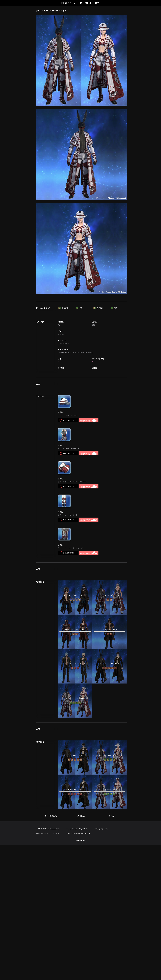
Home (81, 816)
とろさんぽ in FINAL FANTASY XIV (79, 833)
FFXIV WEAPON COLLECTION (47, 833)
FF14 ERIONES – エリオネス (76, 829)
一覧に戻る (51, 816)
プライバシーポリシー (104, 829)
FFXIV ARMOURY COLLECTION (81, 3)
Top (112, 816)
